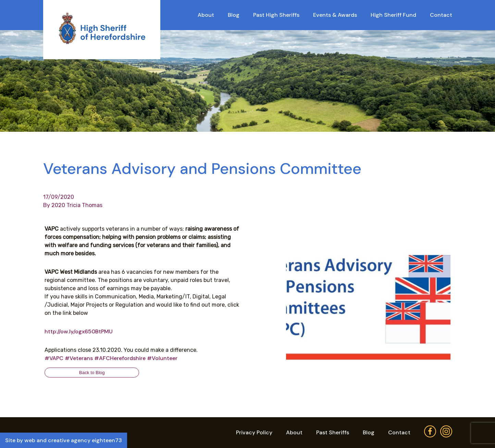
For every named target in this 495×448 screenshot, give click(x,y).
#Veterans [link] (79, 358)
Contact (441, 15)
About (206, 15)
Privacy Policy (254, 432)
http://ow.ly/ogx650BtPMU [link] (79, 331)
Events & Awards (335, 15)
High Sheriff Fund (393, 15)
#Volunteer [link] (162, 358)
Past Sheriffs (333, 432)
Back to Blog (92, 373)
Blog (234, 15)
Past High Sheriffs (276, 15)
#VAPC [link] (54, 358)
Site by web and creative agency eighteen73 (64, 440)
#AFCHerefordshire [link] (120, 358)
